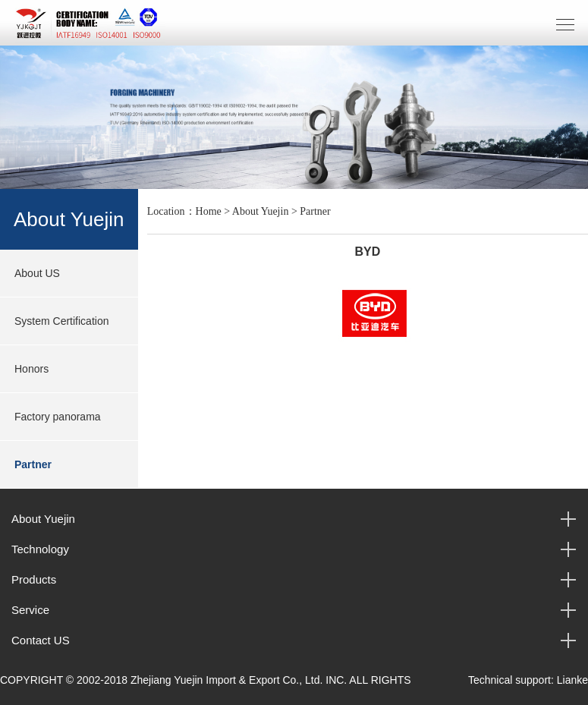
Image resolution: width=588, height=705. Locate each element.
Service (30, 610)
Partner (33, 464)
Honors (31, 369)
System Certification (61, 321)
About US (37, 273)
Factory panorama (58, 417)
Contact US (41, 640)
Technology (40, 549)
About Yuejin (261, 211)
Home (209, 211)
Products (34, 579)
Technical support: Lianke (528, 680)
